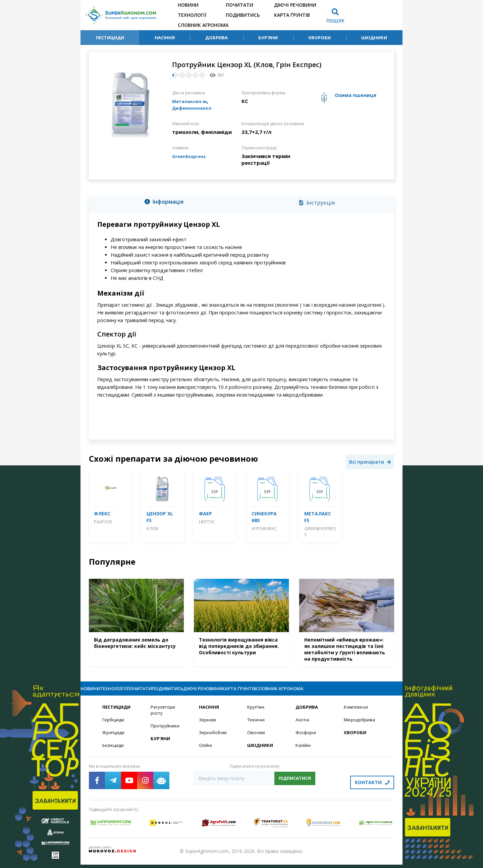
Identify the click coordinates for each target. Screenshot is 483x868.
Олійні (206, 752)
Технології (192, 15)
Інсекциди (113, 752)
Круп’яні (256, 713)
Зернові (208, 726)
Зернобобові (214, 739)
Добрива (217, 38)
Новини (188, 5)
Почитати (239, 5)
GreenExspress (191, 156)
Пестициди (110, 38)
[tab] (166, 203)
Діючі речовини (295, 5)
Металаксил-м (192, 101)
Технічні (256, 726)
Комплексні (357, 713)
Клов (152, 528)
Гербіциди (114, 726)
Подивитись (243, 15)
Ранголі (103, 522)
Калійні (303, 752)
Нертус (207, 522)
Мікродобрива (360, 726)
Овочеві (256, 739)
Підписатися (295, 785)
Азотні (303, 726)
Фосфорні (307, 739)
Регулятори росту (164, 716)
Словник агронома (203, 25)
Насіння (165, 38)
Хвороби (319, 38)
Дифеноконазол (194, 108)
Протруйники (166, 733)
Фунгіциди (114, 739)
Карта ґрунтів (292, 15)
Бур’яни (268, 38)
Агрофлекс (264, 528)
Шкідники (374, 38)
